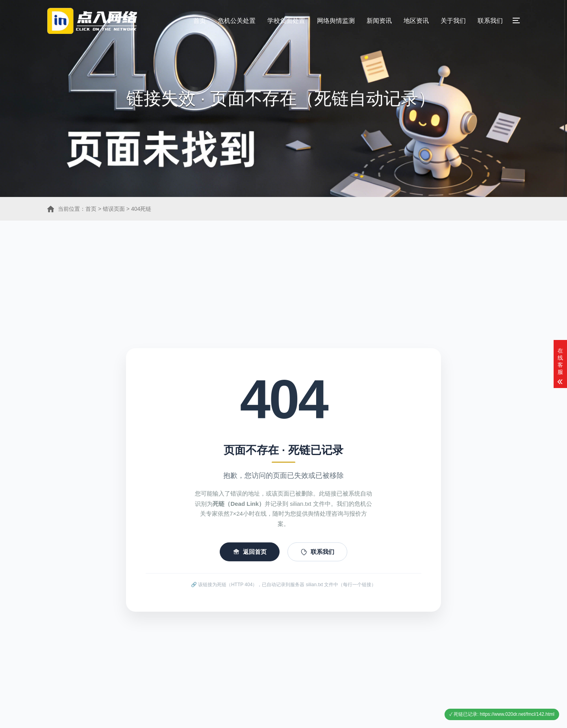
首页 (200, 21)
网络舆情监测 (336, 21)
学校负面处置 (286, 21)
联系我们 (490, 21)
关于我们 (453, 21)
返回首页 (250, 558)
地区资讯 (416, 21)
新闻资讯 (379, 21)
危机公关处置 (237, 21)
